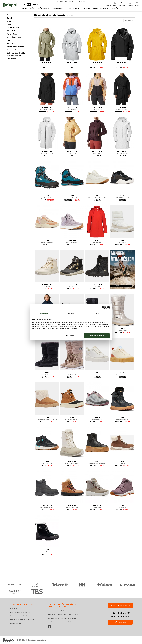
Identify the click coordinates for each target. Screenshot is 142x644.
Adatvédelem (14, 609)
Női (29, 4)
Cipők (32, 8)
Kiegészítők (12, 31)
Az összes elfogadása (97, 336)
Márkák (115, 8)
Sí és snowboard (13, 50)
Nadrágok (11, 21)
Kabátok (10, 15)
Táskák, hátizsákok (14, 28)
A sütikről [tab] (98, 313)
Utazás (10, 40)
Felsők (10, 18)
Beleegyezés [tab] (44, 313)
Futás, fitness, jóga (73, 8)
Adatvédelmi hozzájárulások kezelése (22, 620)
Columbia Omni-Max (15, 56)
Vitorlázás (86, 8)
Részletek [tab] (71, 313)
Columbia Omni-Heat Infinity (18, 53)
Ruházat (24, 8)
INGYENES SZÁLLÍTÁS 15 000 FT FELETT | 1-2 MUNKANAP (71, 2)
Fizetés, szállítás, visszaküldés (19, 612)
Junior (35, 4)
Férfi (23, 4)
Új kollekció (11, 58)
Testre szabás (71, 336)
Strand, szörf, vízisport (101, 8)
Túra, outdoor (58, 8)
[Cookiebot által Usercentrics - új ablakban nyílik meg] (102, 307)
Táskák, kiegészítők (43, 8)
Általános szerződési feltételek (19, 616)
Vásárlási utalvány (15, 623)
